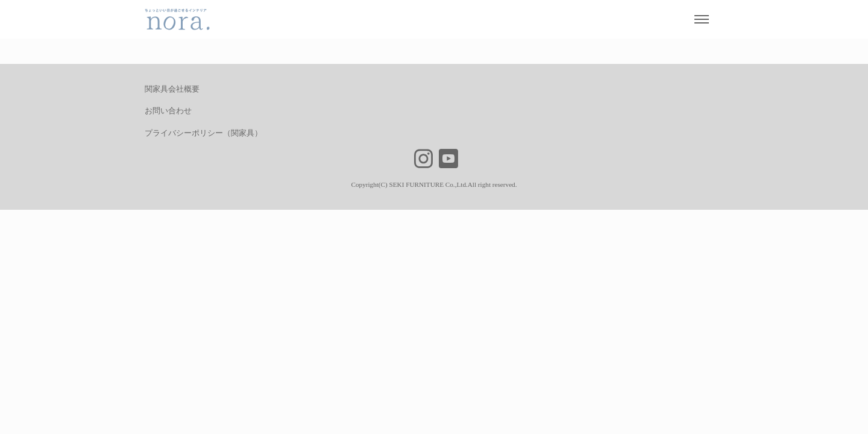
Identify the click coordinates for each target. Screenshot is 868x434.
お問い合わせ (168, 111)
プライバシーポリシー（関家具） (203, 133)
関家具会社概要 (172, 89)
